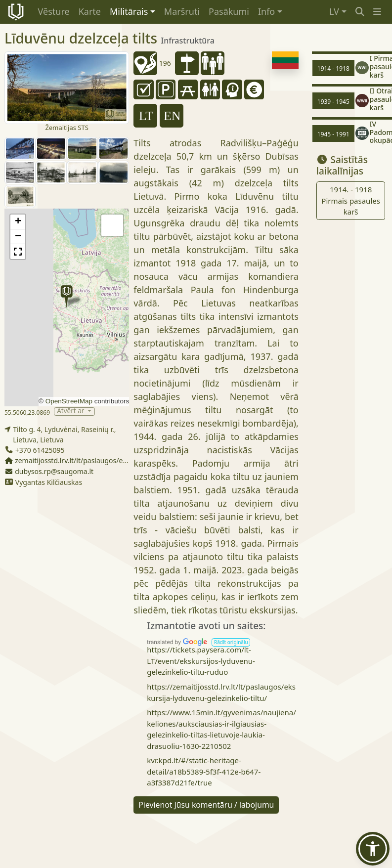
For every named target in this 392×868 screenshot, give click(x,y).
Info (266, 11)
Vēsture (54, 11)
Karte (90, 11)
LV (334, 11)
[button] (377, 12)
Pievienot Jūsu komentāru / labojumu (206, 805)
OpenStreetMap (69, 401)
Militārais (129, 11)
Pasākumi (229, 11)
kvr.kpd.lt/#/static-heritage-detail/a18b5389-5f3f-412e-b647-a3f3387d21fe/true (204, 771)
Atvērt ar (71, 412)
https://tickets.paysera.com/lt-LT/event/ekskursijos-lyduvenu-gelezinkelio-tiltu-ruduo (201, 661)
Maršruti (182, 11)
